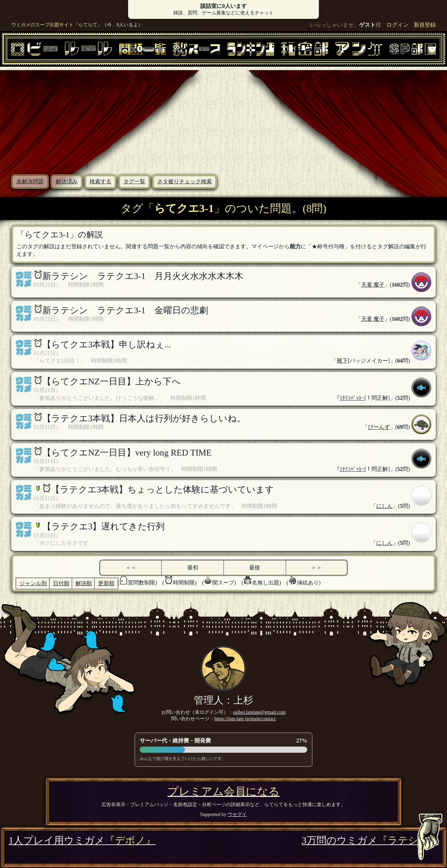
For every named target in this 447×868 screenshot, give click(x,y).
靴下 (342, 361)
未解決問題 (30, 181)
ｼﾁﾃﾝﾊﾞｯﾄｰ (352, 398)
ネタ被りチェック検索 (185, 181)
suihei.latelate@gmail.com (259, 712)
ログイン (397, 25)
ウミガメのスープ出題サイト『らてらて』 (57, 25)
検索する (100, 181)
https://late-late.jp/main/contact (245, 719)
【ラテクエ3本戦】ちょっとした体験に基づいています (163, 490)
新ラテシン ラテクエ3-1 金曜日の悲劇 (125, 310)
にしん (384, 506)
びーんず (379, 427)
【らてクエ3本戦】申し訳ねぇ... (107, 345)
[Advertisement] (223, 118)
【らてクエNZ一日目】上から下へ (112, 382)
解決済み (67, 181)
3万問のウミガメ (370, 840)
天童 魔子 (373, 285)
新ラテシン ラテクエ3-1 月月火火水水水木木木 (143, 276)
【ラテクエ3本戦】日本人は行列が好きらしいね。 (144, 418)
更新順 (106, 583)
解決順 (84, 583)
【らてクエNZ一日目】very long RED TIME (127, 453)
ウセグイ (237, 814)
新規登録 (425, 25)
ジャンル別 (33, 583)
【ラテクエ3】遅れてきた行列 (104, 527)
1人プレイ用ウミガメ (82, 840)
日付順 (61, 583)
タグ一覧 (134, 181)
